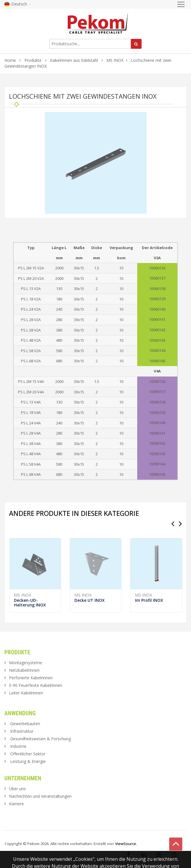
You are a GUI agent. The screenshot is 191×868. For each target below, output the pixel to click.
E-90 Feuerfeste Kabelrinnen (36, 685)
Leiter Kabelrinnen (26, 693)
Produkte (34, 60)
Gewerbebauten (25, 724)
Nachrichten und (40, 796)
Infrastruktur (22, 731)
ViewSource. (126, 844)
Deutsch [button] (18, 4)
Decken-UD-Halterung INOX (30, 603)
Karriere (16, 804)
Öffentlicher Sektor (28, 754)
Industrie (18, 746)
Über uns (17, 789)
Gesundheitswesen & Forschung (41, 739)
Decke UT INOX (90, 600)
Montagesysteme (26, 663)
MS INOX (115, 60)
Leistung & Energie (28, 761)
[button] (141, 117)
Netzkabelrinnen (24, 670)
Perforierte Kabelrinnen (31, 678)
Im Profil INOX (149, 600)
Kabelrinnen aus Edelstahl (74, 60)
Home (10, 60)
